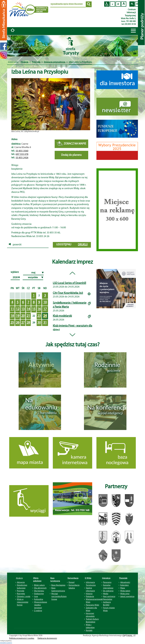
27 (23, 323)
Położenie (90, 596)
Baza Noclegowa (58, 585)
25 (12, 323)
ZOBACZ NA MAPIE (71, 144)
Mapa (123, 588)
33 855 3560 (22, 151)
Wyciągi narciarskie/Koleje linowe (59, 596)
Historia (89, 594)
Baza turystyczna (55, 579)
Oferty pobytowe (37, 579)
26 (18, 323)
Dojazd (71, 582)
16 (39, 309)
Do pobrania (108, 591)
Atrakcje (24, 62)
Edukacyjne (39, 594)
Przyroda (36, 62)
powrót (15, 245)
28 (28, 323)
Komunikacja (73, 578)
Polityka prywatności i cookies (22, 638)
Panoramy (107, 582)
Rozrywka (21, 594)
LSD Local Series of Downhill (69, 283)
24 (45, 316)
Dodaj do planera (71, 155)
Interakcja (106, 578)
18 (12, 316)
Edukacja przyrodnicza (55, 62)
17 (45, 309)
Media (106, 594)
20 (23, 316)
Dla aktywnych (40, 588)
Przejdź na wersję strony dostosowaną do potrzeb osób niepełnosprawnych (107, 4)
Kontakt (89, 630)
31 (45, 323)
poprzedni (3, 643)
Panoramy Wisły (92, 605)
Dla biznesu (39, 591)
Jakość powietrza (127, 596)
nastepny (9, 643)
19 (18, 316)
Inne (36, 596)
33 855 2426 (22, 158)
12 (18, 309)
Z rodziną (38, 610)
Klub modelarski (62, 316)
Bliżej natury (39, 585)
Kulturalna (39, 599)
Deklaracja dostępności (47, 638)
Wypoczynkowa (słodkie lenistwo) (40, 605)
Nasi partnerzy (109, 596)
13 (23, 309)
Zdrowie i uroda (24, 596)
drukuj (83, 245)
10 (45, 302)
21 (28, 316)
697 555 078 (22, 154)
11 (12, 309)
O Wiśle (88, 578)
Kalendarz (124, 585)
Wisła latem (125, 591)
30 (39, 323)
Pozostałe (123, 578)
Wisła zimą (125, 594)
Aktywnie (21, 582)
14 (28, 309)
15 (34, 309)
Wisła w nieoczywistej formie (23, 602)
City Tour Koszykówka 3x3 (68, 293)
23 (39, 316)
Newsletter (108, 599)
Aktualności (125, 582)
